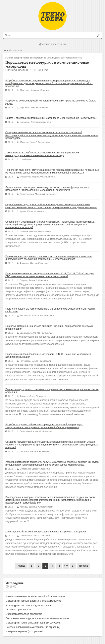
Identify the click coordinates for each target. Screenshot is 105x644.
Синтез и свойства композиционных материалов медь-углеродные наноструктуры (51, 118)
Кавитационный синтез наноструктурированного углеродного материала (46, 532)
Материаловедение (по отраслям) (25, 631)
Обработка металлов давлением (24, 614)
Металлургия (15, 50)
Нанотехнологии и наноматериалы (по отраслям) (33, 627)
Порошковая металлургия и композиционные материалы (37, 618)
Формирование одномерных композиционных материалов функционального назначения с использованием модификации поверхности (48, 189)
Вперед (84, 566)
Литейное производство (19, 610)
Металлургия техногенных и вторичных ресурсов (33, 623)
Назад (21, 566)
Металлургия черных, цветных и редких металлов (33, 601)
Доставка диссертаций (53, 44)
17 (73, 566)
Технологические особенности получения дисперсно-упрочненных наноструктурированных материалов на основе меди (42, 154)
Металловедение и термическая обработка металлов (35, 596)
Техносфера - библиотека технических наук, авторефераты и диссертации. (52, 16)
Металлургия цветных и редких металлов (29, 605)
